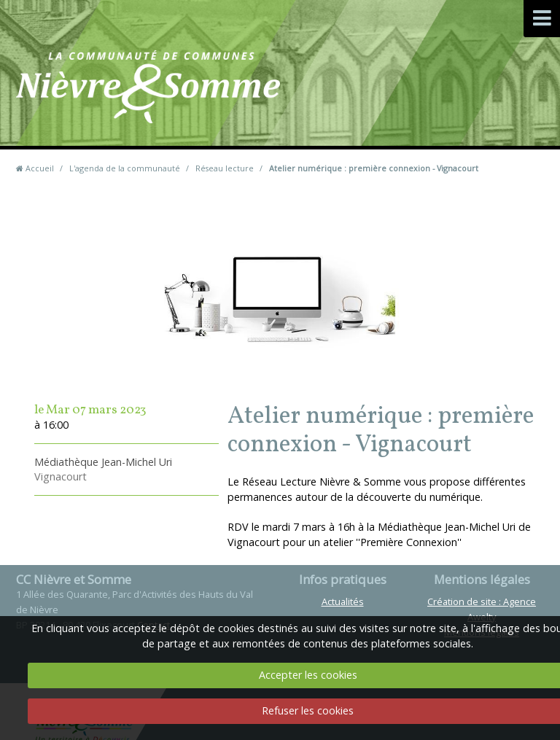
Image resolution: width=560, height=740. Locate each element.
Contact (347, 109)
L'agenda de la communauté (125, 168)
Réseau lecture (225, 168)
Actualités (343, 601)
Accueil (40, 168)
